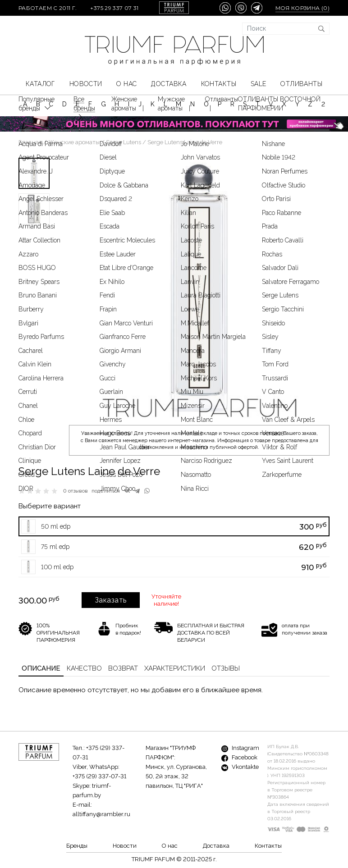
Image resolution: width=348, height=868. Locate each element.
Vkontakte (240, 767)
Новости (86, 84)
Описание (41, 668)
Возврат (123, 668)
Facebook (239, 757)
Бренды (77, 846)
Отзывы (226, 668)
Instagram (240, 748)
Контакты (219, 84)
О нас (126, 84)
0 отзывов (76, 491)
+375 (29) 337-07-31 (99, 776)
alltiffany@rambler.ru (101, 814)
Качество (84, 668)
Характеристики (175, 668)
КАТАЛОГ (40, 84)
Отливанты (301, 84)
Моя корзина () (302, 8)
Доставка (169, 84)
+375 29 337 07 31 (114, 8)
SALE (259, 84)
